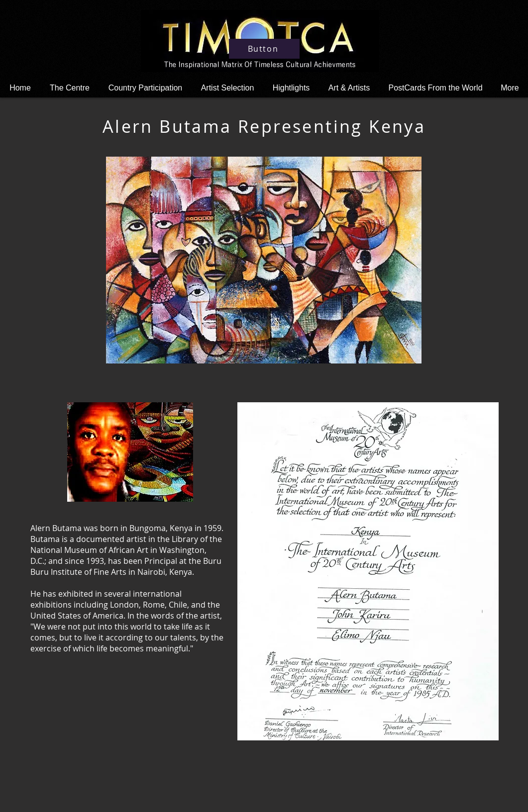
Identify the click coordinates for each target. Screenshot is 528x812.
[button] (291, 88)
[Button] (264, 49)
